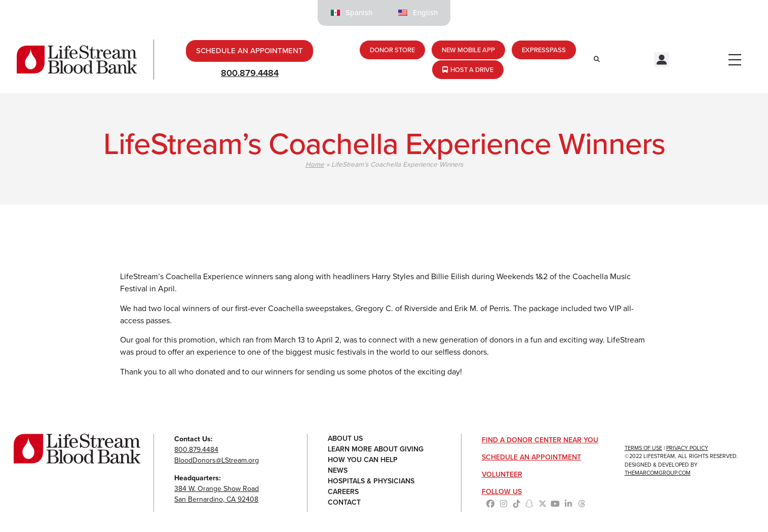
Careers (343, 492)
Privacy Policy (687, 448)
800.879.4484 (250, 73)
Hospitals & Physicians (371, 482)
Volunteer (502, 474)
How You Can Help (363, 460)
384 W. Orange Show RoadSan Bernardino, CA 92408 (217, 494)
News (338, 471)
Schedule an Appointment (531, 457)
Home (315, 164)
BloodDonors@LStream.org (217, 460)
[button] (662, 60)
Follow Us (502, 492)
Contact (344, 503)
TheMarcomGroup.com (658, 473)
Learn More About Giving (376, 450)
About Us (345, 439)
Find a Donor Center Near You (540, 440)
